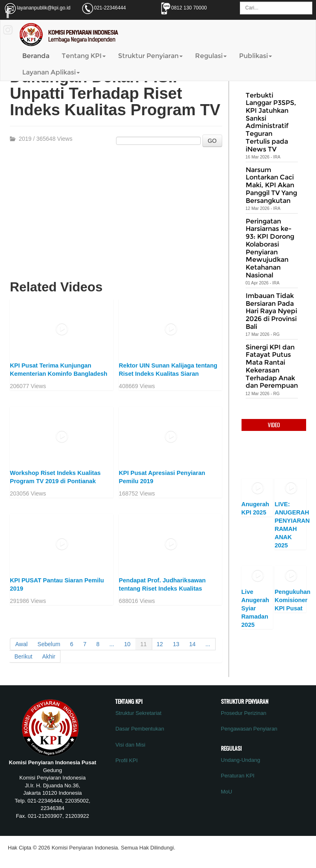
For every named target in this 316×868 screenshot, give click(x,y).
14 (193, 644)
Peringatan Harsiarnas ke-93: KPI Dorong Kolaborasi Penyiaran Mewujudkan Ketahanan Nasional (270, 248)
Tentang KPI (84, 56)
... (112, 644)
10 (127, 644)
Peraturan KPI (238, 776)
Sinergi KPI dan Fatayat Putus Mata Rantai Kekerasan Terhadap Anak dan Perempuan (272, 367)
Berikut (23, 656)
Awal (21, 644)
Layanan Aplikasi (51, 72)
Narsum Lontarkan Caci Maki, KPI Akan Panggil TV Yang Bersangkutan (271, 185)
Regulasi (211, 56)
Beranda (36, 56)
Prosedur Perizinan (244, 713)
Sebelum (49, 644)
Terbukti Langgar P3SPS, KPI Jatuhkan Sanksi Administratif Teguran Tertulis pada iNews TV (271, 122)
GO (212, 141)
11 (144, 644)
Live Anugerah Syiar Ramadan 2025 (256, 608)
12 (160, 644)
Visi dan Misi (130, 745)
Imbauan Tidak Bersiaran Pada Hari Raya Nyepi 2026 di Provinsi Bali (271, 311)
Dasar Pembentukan (140, 729)
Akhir (49, 656)
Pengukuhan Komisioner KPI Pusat (292, 600)
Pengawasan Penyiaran (249, 729)
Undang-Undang (240, 760)
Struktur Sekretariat (138, 713)
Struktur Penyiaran (150, 56)
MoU (227, 792)
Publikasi (256, 56)
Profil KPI (126, 760)
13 (176, 644)
